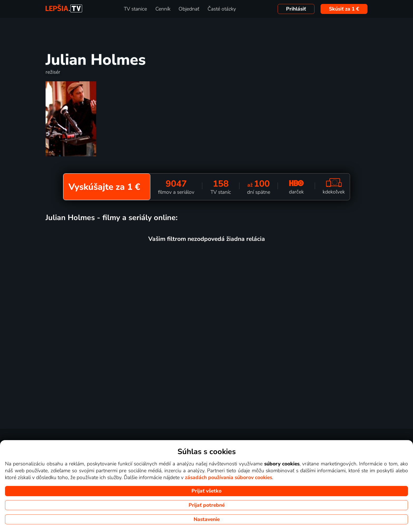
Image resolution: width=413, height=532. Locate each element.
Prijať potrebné (207, 505)
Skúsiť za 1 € (344, 9)
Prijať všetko (206, 491)
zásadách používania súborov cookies (228, 478)
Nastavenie (207, 519)
